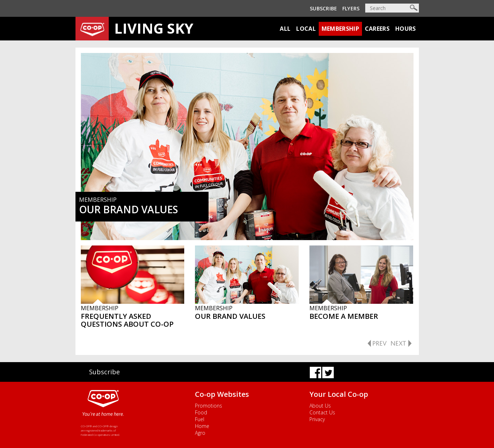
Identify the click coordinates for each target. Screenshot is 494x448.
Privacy (317, 419)
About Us (320, 406)
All (285, 29)
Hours (406, 29)
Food (201, 412)
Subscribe (324, 8)
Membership (340, 29)
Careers (377, 29)
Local (306, 29)
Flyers (351, 8)
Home (202, 426)
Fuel (200, 419)
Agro (200, 433)
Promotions (209, 406)
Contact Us (322, 412)
